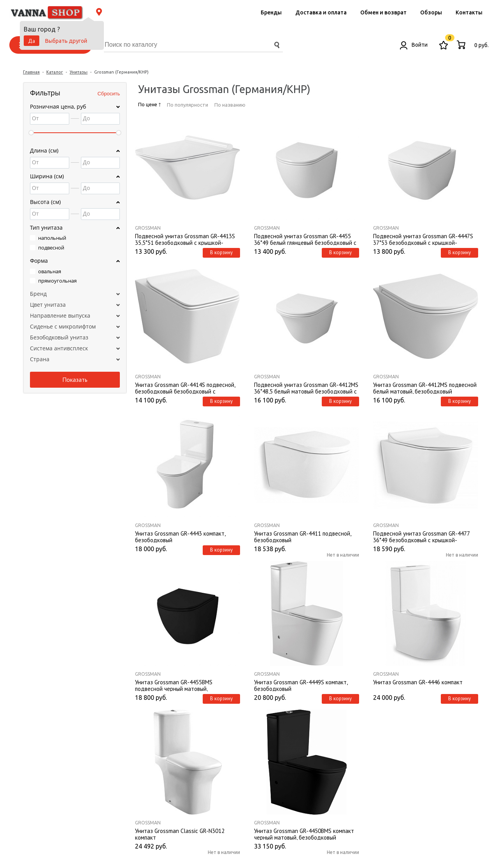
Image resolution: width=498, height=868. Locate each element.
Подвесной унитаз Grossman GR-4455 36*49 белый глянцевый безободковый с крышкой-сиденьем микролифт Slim (305, 239)
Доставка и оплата (321, 12)
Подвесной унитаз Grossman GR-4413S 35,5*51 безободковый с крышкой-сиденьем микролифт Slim (185, 239)
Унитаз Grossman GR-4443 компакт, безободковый (180, 536)
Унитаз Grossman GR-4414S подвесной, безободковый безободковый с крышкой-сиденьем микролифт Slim (185, 388)
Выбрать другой (66, 41)
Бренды (271, 12)
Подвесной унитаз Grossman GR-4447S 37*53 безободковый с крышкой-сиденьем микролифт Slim (423, 239)
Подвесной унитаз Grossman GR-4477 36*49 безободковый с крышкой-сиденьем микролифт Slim (421, 536)
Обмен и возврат (383, 12)
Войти (414, 45)
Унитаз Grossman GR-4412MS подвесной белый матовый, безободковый (425, 388)
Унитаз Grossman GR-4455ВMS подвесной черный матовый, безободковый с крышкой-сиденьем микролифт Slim (182, 685)
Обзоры (431, 12)
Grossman (148, 228)
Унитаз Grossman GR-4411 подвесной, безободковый (302, 536)
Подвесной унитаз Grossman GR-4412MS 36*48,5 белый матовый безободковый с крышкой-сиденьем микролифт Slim (306, 388)
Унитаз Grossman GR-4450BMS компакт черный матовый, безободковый (304, 834)
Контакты (469, 12)
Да (32, 41)
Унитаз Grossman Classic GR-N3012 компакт (180, 834)
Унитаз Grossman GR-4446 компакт (418, 682)
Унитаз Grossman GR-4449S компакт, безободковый (301, 685)
